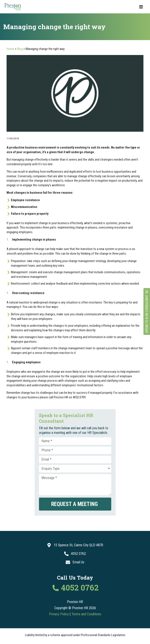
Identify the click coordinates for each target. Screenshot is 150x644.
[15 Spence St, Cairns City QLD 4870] (75, 545)
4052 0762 (80, 588)
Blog (20, 49)
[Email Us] (75, 562)
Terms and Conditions (86, 614)
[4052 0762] (75, 554)
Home (10, 49)
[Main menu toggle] (141, 7)
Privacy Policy (59, 614)
